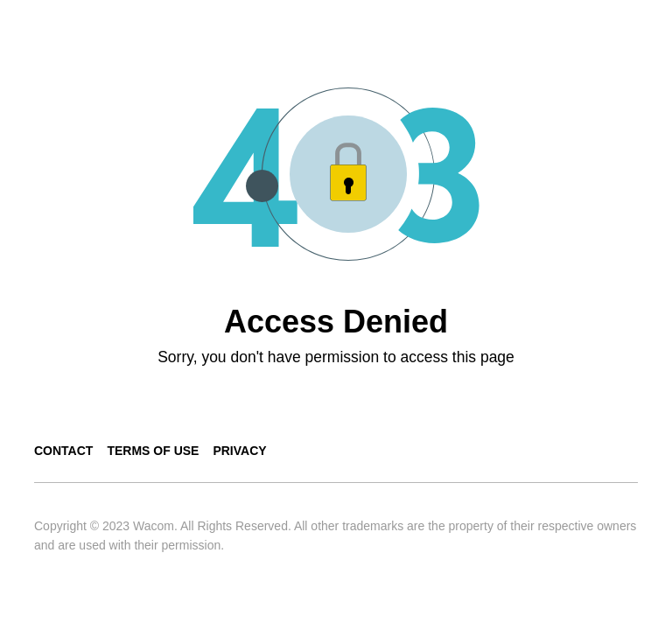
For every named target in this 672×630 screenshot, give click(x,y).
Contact (63, 451)
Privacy (239, 451)
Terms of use (153, 451)
